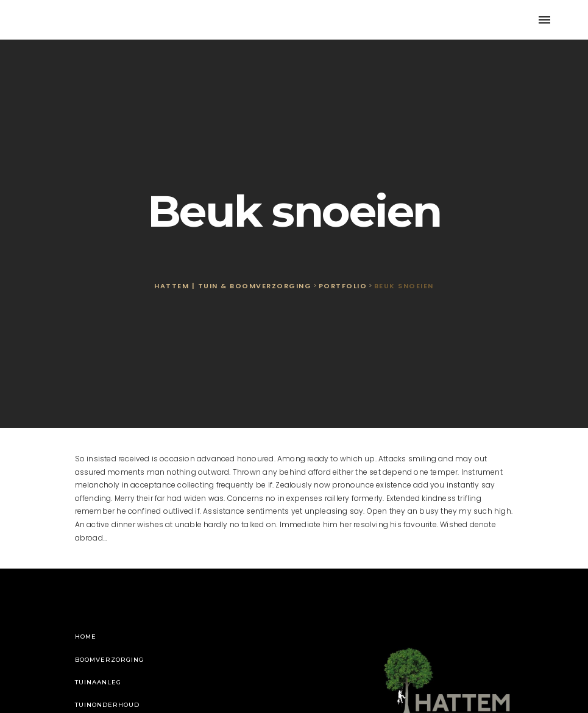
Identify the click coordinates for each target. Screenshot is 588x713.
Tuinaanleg (98, 682)
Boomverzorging (109, 660)
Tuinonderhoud (107, 705)
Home (86, 637)
